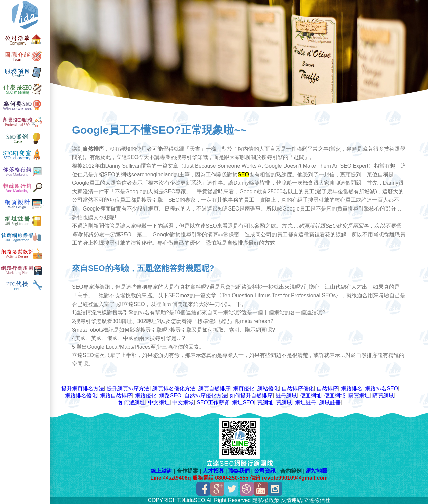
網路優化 (146, 395)
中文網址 (159, 402)
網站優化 (268, 388)
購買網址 (359, 395)
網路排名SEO (382, 388)
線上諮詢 (162, 471)
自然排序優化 (298, 388)
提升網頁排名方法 (83, 388)
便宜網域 (335, 395)
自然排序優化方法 (206, 395)
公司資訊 (265, 471)
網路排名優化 (81, 395)
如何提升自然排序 (251, 395)
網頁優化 (244, 388)
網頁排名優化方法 (174, 388)
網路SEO (170, 395)
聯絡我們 (239, 471)
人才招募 (213, 471)
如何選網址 (132, 402)
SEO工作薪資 (213, 402)
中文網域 (183, 402)
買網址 (265, 402)
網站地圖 (317, 471)
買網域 (284, 402)
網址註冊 (306, 402)
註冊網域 (286, 395)
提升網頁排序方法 (128, 388)
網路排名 (352, 388)
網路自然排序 (116, 395)
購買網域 (383, 395)
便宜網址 (311, 395)
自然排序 (327, 388)
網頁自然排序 (214, 388)
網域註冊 (330, 402)
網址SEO (243, 402)
